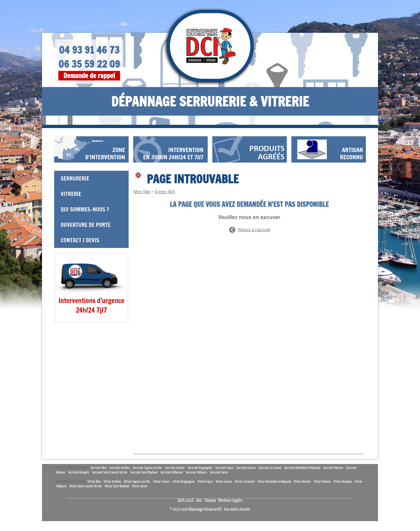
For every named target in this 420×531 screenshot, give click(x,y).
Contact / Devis (80, 240)
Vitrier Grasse (224, 482)
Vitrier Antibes (112, 482)
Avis (199, 501)
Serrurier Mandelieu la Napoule (302, 468)
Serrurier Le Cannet (270, 468)
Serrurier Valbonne (172, 472)
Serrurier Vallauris (196, 472)
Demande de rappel (89, 76)
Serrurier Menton (333, 468)
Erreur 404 (165, 192)
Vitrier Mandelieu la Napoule (274, 482)
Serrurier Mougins (79, 472)
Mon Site (142, 192)
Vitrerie (71, 194)
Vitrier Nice (94, 482)
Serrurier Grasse (246, 468)
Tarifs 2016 (186, 501)
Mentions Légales (230, 501)
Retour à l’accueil (254, 230)
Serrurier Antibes (120, 468)
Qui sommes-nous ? (85, 209)
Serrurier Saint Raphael (144, 472)
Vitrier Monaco (322, 482)
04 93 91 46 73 (89, 50)
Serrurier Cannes (175, 468)
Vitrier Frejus (205, 482)
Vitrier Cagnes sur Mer (137, 482)
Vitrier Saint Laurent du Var (85, 486)
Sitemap (210, 501)
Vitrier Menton (302, 482)
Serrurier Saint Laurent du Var (110, 472)
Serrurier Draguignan (200, 468)
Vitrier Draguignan (184, 482)
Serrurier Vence (219, 472)
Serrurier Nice (99, 468)
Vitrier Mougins (343, 482)
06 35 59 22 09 (89, 64)
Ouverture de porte (86, 225)
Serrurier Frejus (224, 468)
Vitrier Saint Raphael (117, 486)
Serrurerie (75, 178)
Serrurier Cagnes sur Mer (148, 468)
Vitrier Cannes (161, 482)
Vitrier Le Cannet (245, 482)
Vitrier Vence (140, 486)
